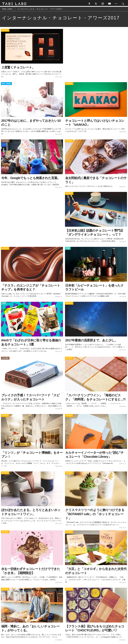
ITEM (68, 249)
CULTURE (5, 142)
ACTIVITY (5, 31)
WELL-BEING (6, 84)
